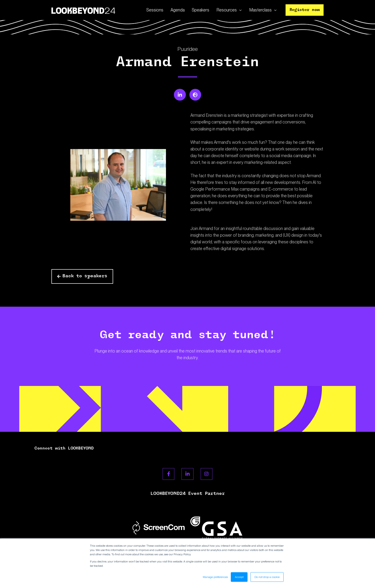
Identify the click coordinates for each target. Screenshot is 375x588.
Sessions (155, 10)
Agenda (178, 10)
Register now (305, 10)
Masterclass (260, 10)
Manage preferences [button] (215, 577)
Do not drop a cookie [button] (267, 577)
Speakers (201, 10)
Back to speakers (82, 276)
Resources (227, 10)
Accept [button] (239, 577)
